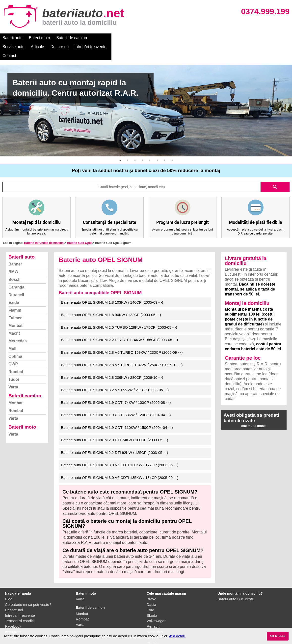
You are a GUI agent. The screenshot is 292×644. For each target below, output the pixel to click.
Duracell (16, 277)
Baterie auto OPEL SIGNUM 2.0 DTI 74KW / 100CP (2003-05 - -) (115, 422)
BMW (13, 254)
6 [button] (157, 142)
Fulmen (15, 300)
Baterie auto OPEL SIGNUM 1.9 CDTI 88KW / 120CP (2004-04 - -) (116, 397)
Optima (15, 338)
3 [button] (135, 142)
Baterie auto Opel (79, 225)
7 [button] (165, 142)
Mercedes (18, 323)
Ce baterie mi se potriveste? (28, 587)
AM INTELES (278, 636)
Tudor (14, 362)
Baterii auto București (235, 581)
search (275, 169)
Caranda (16, 269)
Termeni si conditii (20, 603)
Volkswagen (157, 603)
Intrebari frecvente (20, 598)
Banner (15, 246)
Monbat (15, 308)
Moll (12, 331)
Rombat (16, 354)
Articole (128, 38)
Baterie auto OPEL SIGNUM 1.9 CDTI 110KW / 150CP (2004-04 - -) (117, 410)
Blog (9, 581)
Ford (150, 592)
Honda (152, 625)
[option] (146, 93)
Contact (210, 38)
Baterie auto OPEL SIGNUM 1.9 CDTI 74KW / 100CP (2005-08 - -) (116, 385)
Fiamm (15, 292)
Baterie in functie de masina (44, 225)
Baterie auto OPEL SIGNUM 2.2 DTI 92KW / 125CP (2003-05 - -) (115, 435)
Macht (14, 315)
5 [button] (150, 142)
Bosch (14, 262)
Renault (153, 608)
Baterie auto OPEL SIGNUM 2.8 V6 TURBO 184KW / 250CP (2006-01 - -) (122, 347)
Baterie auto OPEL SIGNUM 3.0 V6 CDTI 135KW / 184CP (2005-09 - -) (120, 460)
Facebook (13, 608)
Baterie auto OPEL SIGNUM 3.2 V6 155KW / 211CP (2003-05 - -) (115, 372)
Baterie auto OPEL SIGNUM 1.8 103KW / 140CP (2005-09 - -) (112, 284)
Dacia (151, 587)
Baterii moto (40, 38)
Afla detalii (177, 636)
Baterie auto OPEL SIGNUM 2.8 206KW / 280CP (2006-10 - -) (112, 360)
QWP (13, 346)
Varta (13, 369)
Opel (151, 619)
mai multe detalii (254, 408)
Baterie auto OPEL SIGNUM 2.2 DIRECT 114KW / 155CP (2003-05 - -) (119, 322)
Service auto (104, 38)
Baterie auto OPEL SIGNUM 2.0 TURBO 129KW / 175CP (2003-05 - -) (119, 309)
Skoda (152, 598)
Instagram (13, 614)
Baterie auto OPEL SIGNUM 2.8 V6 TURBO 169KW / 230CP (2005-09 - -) (122, 335)
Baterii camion (25, 378)
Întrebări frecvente (181, 38)
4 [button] (142, 142)
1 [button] (120, 142)
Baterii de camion (72, 38)
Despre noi (151, 38)
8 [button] (172, 142)
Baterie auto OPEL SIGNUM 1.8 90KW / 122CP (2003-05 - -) (111, 297)
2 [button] (128, 142)
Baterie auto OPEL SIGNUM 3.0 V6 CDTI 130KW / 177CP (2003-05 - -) (120, 447)
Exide (14, 285)
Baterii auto (13, 38)
